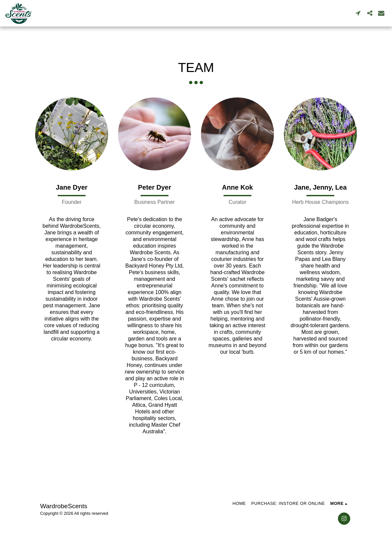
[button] (358, 13)
